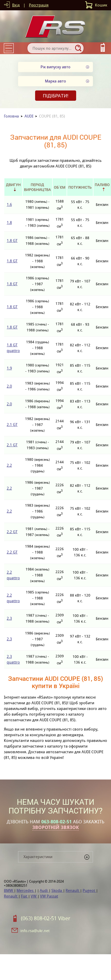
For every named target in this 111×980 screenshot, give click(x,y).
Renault (73, 890)
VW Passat (49, 896)
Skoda (57, 890)
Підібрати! (56, 96)
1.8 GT (12, 241)
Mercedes (26, 890)
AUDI (29, 116)
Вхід (16, 5)
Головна (11, 116)
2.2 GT (12, 532)
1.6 (9, 204)
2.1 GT (12, 425)
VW (34, 896)
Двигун (13, 185)
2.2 (9, 465)
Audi (44, 890)
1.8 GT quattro (13, 348)
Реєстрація (39, 5)
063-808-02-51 (57, 822)
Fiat (25, 896)
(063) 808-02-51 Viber (46, 918)
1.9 (9, 368)
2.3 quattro (13, 659)
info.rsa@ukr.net (35, 931)
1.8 (9, 223)
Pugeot (89, 890)
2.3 (9, 618)
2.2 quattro (13, 575)
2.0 (9, 386)
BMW (9, 890)
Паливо (102, 185)
